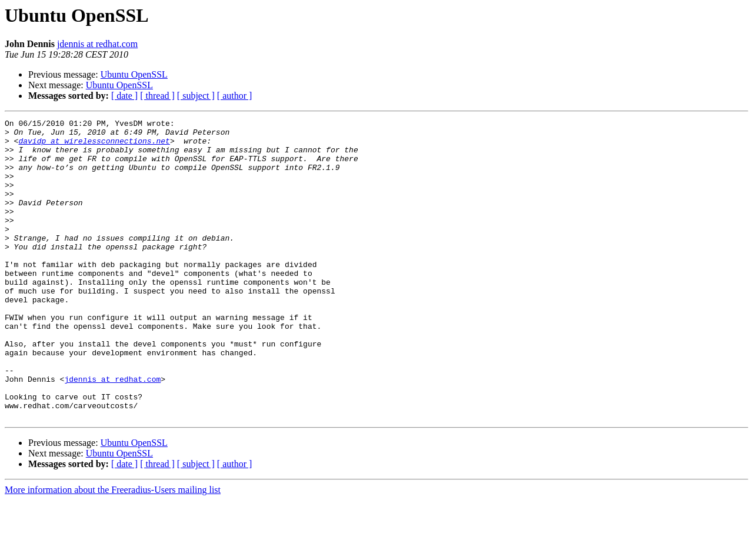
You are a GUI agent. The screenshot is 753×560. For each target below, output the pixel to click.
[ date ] (124, 96)
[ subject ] (196, 96)
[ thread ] (157, 96)
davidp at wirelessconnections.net (94, 146)
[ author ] (235, 96)
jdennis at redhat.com (97, 44)
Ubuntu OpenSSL (134, 74)
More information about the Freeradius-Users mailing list (113, 550)
